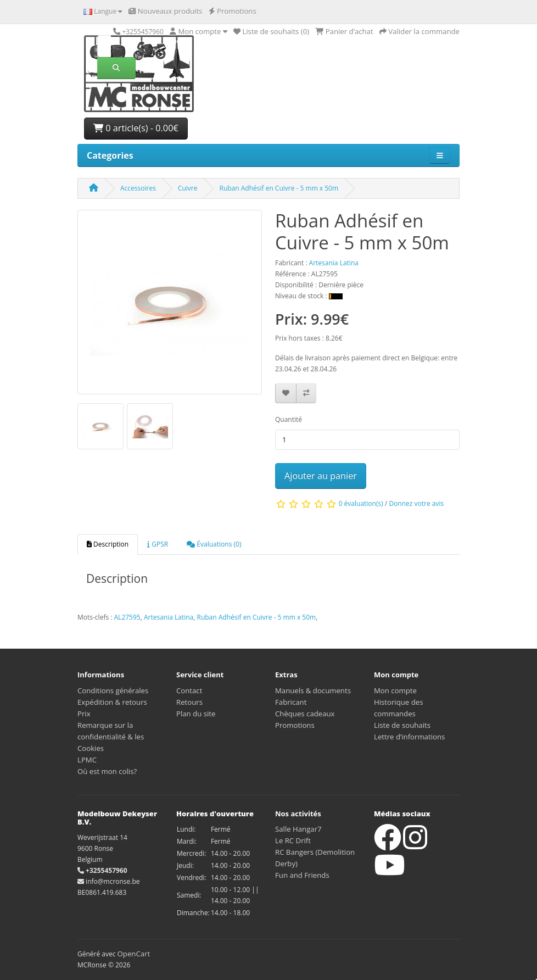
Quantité (289, 419)
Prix (84, 714)
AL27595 (127, 617)
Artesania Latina (169, 617)
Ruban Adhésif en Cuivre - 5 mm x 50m (279, 188)
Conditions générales (113, 691)
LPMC (87, 760)
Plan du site (196, 714)
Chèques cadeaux (305, 714)
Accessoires (138, 188)
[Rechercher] (104, 46)
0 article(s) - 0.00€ (136, 128)
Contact (189, 691)
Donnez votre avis (416, 503)
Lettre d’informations (409, 737)
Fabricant (291, 702)
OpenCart (134, 954)
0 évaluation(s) (361, 503)
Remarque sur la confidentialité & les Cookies (111, 737)
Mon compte (395, 691)
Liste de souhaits (402, 725)
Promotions (295, 725)
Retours (189, 702)
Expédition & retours (112, 702)
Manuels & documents (313, 691)
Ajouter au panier (321, 476)
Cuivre (188, 188)
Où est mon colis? (107, 771)
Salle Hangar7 (298, 829)
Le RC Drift (293, 840)
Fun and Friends (302, 875)
